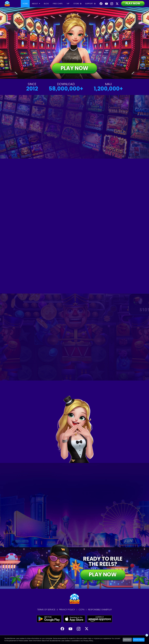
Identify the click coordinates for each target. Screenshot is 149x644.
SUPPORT (89, 4)
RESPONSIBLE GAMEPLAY (100, 610)
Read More (127, 640)
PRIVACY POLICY (67, 610)
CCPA (82, 610)
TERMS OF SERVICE (46, 610)
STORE (76, 4)
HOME (25, 4)
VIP (68, 4)
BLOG (46, 4)
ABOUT (35, 4)
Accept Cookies (139, 640)
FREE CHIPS (58, 4)
